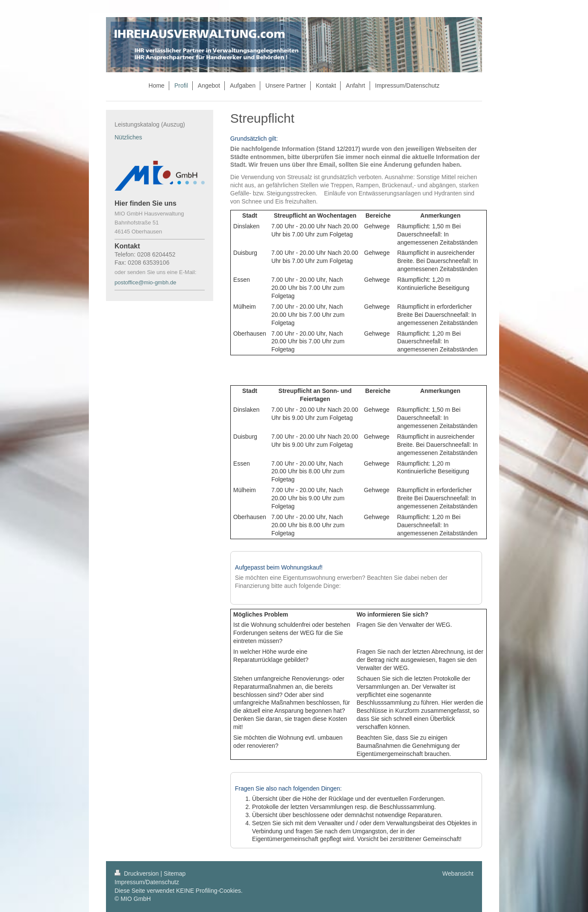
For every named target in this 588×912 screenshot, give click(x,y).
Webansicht (458, 874)
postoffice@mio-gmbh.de (146, 282)
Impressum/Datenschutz (147, 882)
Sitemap (175, 874)
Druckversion (137, 874)
